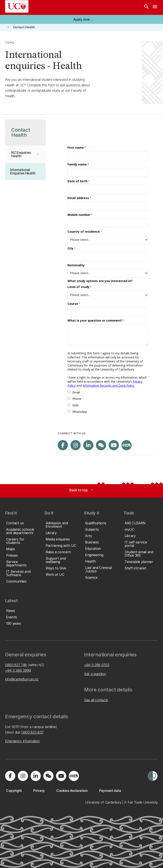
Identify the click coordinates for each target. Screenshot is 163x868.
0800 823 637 (32, 732)
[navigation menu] (155, 7)
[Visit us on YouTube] (114, 445)
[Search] (146, 7)
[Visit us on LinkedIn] (88, 445)
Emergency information (22, 741)
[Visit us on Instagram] (76, 445)
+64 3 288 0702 (97, 665)
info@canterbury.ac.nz (22, 679)
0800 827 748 (16, 665)
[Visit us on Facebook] (63, 445)
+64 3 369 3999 (18, 670)
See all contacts (96, 700)
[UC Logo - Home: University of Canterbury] (17, 6)
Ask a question (95, 674)
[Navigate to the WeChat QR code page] (101, 445)
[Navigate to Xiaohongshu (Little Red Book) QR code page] (126, 445)
